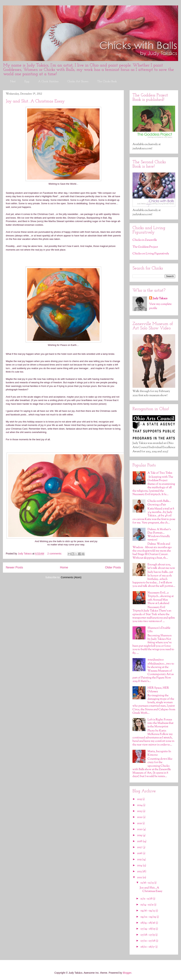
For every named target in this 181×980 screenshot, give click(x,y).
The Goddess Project (145, 247)
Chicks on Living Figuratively (151, 254)
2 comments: (55, 554)
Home (64, 567)
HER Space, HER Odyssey (158, 690)
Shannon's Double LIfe (159, 630)
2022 (140, 817)
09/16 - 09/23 (148, 911)
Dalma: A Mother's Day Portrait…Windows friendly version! (159, 535)
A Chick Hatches (48, 82)
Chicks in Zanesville (145, 240)
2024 (140, 805)
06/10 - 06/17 (148, 947)
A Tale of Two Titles (160, 473)
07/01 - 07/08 (148, 941)
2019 (140, 835)
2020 (140, 829)
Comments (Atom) (71, 577)
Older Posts (113, 567)
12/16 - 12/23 (147, 883)
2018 (140, 841)
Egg (27, 82)
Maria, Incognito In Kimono (159, 753)
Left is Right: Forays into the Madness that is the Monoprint (160, 723)
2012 (140, 878)
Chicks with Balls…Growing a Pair (159, 503)
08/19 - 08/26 (148, 923)
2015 (140, 860)
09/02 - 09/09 (149, 917)
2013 (140, 872)
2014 (140, 866)
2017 (140, 847)
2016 (140, 853)
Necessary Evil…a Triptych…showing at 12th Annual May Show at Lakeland (161, 598)
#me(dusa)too (156, 660)
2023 (140, 811)
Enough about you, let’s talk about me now (161, 566)
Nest (13, 82)
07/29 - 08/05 (148, 929)
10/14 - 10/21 (147, 905)
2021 (140, 823)
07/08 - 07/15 (148, 935)
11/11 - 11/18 (147, 899)
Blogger (127, 973)
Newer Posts (14, 567)
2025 (140, 799)
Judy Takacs (160, 299)
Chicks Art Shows (78, 82)
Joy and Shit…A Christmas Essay (35, 101)
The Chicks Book (107, 82)
